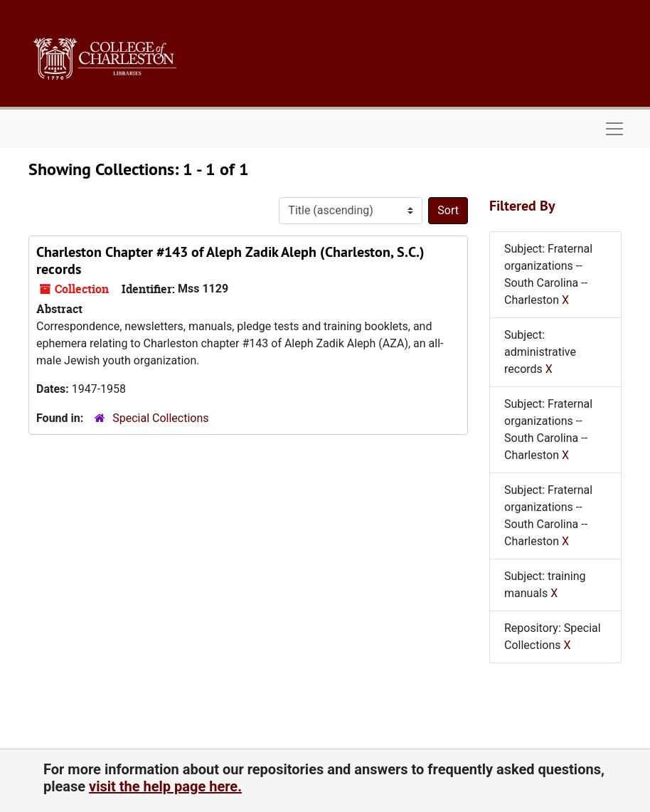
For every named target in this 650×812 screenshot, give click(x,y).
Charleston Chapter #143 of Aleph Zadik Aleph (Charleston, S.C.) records (230, 260)
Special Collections (160, 418)
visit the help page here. (165, 786)
